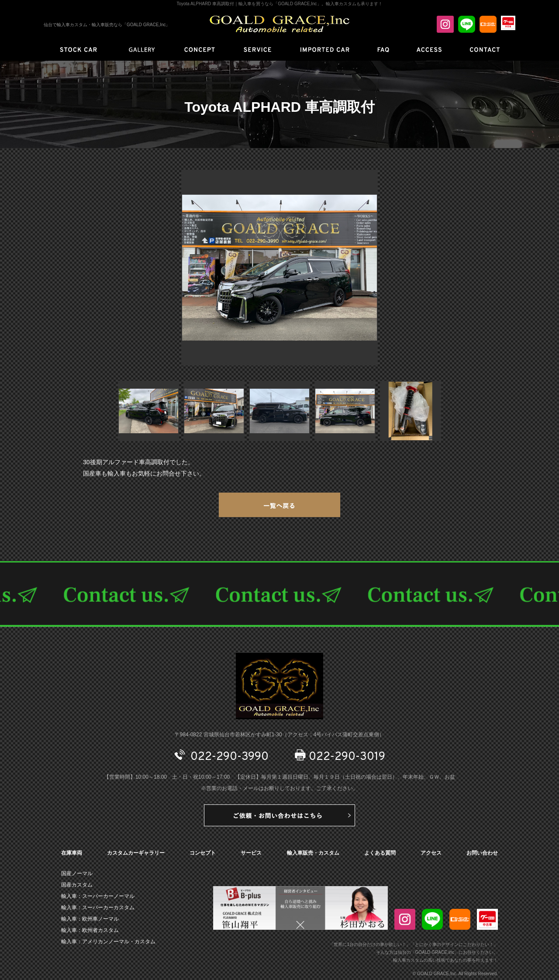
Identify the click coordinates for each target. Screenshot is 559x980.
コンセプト (203, 853)
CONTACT (279, 594)
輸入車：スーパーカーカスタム (98, 908)
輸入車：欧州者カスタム (90, 930)
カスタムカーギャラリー (136, 853)
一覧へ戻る (279, 505)
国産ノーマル (77, 873)
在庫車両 (72, 853)
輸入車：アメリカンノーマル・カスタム (108, 942)
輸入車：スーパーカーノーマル (98, 896)
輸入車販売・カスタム (313, 853)
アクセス (431, 853)
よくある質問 (380, 853)
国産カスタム (77, 885)
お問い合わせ (482, 853)
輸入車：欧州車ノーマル (90, 919)
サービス (251, 853)
